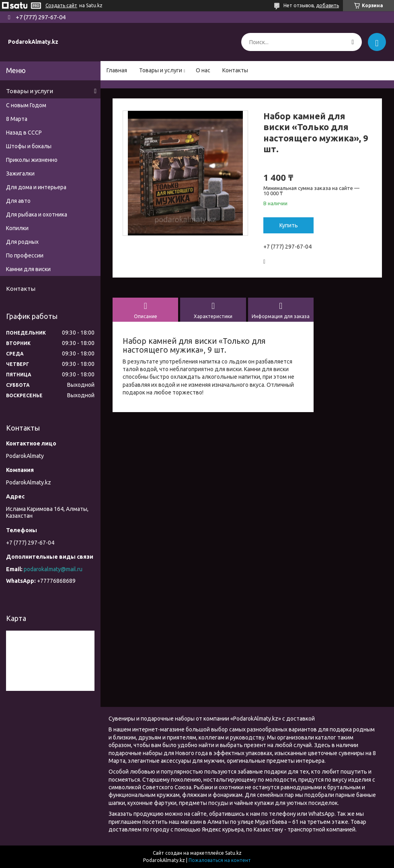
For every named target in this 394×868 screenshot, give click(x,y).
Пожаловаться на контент (220, 860)
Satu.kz (233, 853)
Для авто (18, 201)
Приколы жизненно (32, 160)
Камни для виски (28, 269)
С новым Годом (26, 105)
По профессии (25, 255)
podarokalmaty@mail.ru (53, 569)
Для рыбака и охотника (37, 214)
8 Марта (17, 119)
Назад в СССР (24, 133)
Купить (289, 225)
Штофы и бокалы (29, 146)
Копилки (17, 228)
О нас (203, 70)
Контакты (235, 70)
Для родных (22, 242)
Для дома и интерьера (36, 187)
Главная (117, 70)
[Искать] (353, 42)
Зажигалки (20, 174)
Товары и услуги (161, 70)
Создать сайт (61, 5)
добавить (327, 5)
